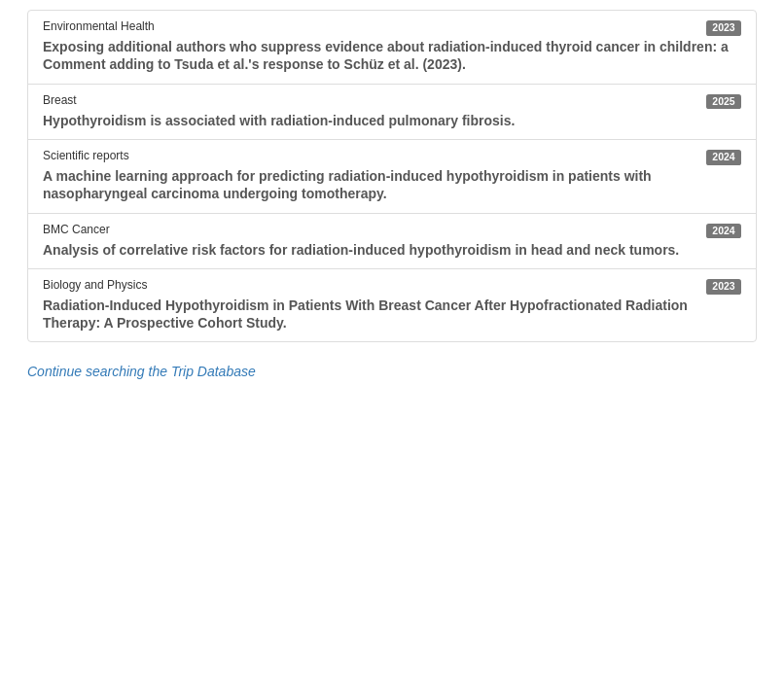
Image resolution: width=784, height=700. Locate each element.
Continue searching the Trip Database (142, 371)
